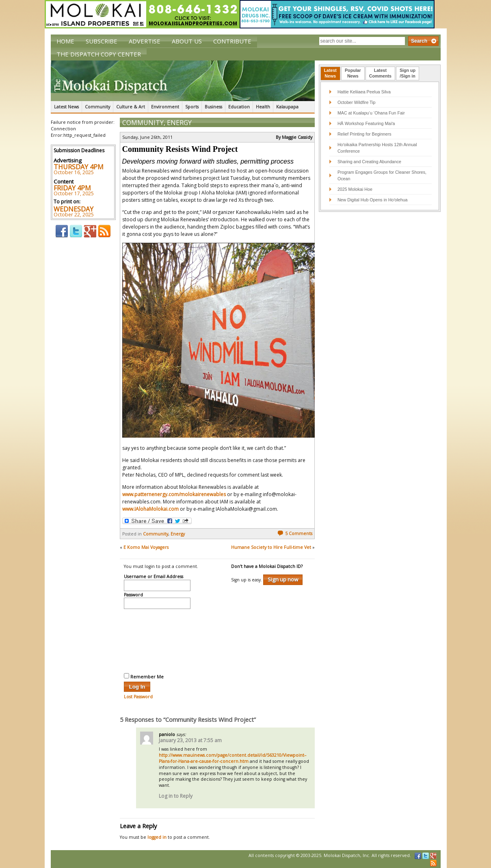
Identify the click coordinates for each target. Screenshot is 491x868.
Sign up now (283, 579)
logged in (157, 837)
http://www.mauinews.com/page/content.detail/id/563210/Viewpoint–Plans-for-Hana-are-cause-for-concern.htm (233, 758)
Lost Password (138, 697)
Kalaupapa (287, 107)
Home (65, 41)
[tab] (330, 73)
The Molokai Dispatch (183, 81)
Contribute (232, 41)
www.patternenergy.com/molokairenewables (174, 494)
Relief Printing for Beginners (365, 134)
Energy (179, 123)
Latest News (66, 107)
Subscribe (102, 41)
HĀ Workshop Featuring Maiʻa (366, 123)
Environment (165, 107)
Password (133, 595)
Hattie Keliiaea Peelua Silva (364, 92)
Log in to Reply (176, 796)
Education (239, 107)
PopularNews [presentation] (353, 73)
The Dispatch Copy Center (99, 54)
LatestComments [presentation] (380, 73)
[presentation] (157, 640)
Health (263, 107)
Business (213, 107)
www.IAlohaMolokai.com (150, 509)
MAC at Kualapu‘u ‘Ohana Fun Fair (371, 113)
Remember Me (144, 676)
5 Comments (295, 533)
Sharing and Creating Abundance (369, 162)
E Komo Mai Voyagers (146, 547)
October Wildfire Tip (357, 102)
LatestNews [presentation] (330, 73)
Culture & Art (131, 107)
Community (97, 107)
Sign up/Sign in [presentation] (408, 73)
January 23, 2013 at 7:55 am (190, 740)
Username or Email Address (154, 577)
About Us (187, 41)
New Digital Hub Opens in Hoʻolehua (373, 200)
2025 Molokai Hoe (355, 189)
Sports (192, 107)
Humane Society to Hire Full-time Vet (271, 547)
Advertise (145, 41)
